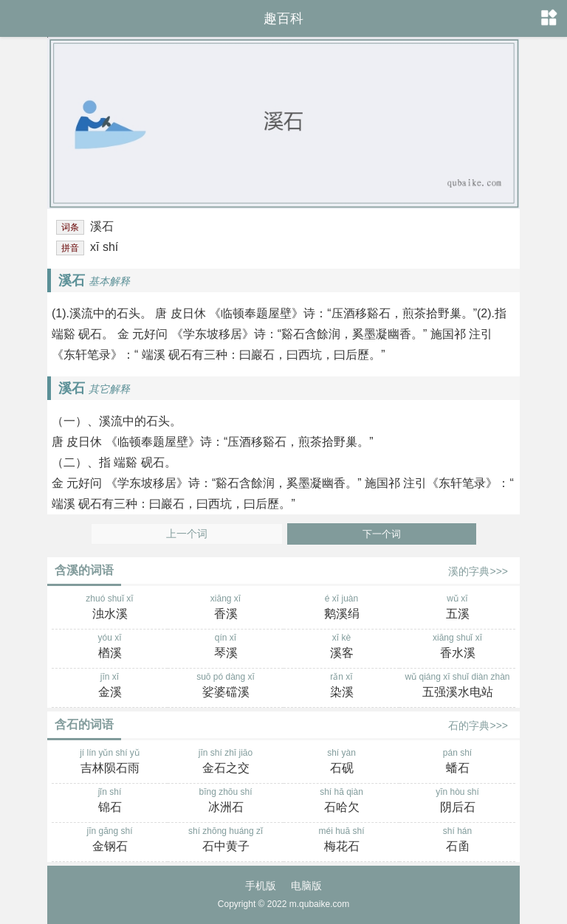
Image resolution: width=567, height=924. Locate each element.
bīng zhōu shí (226, 801)
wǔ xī (457, 608)
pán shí (457, 762)
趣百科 (283, 18)
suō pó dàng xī (226, 686)
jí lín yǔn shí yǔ (110, 762)
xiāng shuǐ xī (457, 647)
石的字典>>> (478, 725)
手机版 (261, 886)
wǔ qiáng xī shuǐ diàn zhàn (457, 686)
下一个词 (382, 534)
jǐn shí (110, 801)
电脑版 (306, 886)
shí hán (457, 841)
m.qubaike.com (319, 904)
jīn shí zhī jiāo (226, 762)
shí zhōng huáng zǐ (226, 841)
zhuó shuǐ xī (110, 608)
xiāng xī (226, 608)
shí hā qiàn (341, 801)
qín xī (226, 647)
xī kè (341, 647)
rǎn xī (341, 686)
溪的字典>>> (478, 571)
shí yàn (341, 762)
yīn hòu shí (457, 801)
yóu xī (110, 647)
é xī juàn (341, 608)
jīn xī (110, 686)
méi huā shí (341, 841)
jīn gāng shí (110, 841)
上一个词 (187, 534)
